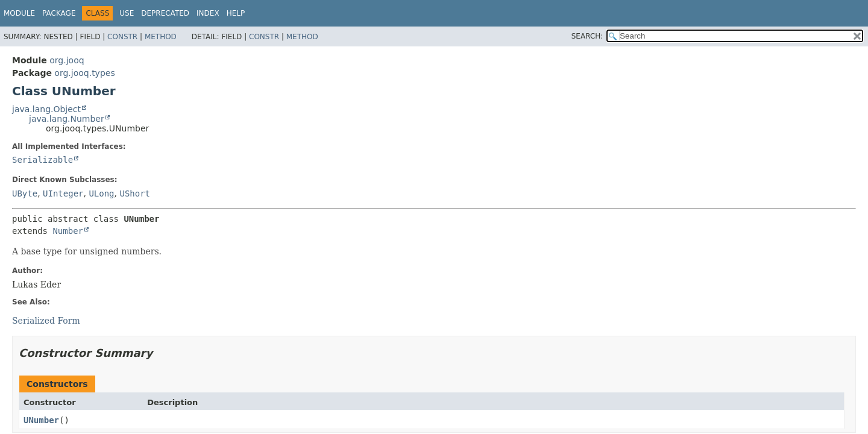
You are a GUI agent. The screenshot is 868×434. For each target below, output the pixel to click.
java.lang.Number (67, 119)
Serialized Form (46, 321)
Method (161, 37)
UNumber (41, 420)
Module (19, 13)
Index (208, 13)
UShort (135, 193)
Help (236, 13)
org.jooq (67, 60)
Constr (122, 37)
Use (127, 13)
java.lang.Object (46, 109)
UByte (25, 193)
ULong (101, 193)
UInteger (63, 193)
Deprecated (165, 13)
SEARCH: (587, 36)
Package (59, 13)
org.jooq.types (84, 73)
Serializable (42, 160)
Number (68, 231)
